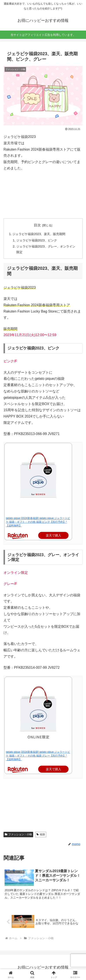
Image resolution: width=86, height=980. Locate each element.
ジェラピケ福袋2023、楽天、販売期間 (39, 234)
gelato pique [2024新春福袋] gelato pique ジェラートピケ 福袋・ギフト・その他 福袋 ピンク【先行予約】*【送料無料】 (38, 522)
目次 (37, 225)
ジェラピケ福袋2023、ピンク (37, 240)
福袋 (41, 834)
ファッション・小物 (18, 834)
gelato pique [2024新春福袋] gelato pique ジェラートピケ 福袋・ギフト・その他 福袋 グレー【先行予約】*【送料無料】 (38, 756)
